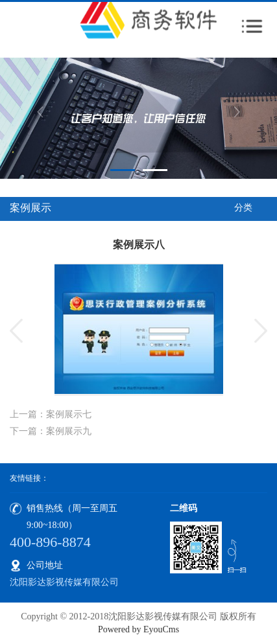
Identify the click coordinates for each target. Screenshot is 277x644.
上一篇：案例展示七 (51, 414)
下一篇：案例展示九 (51, 431)
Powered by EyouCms (138, 629)
